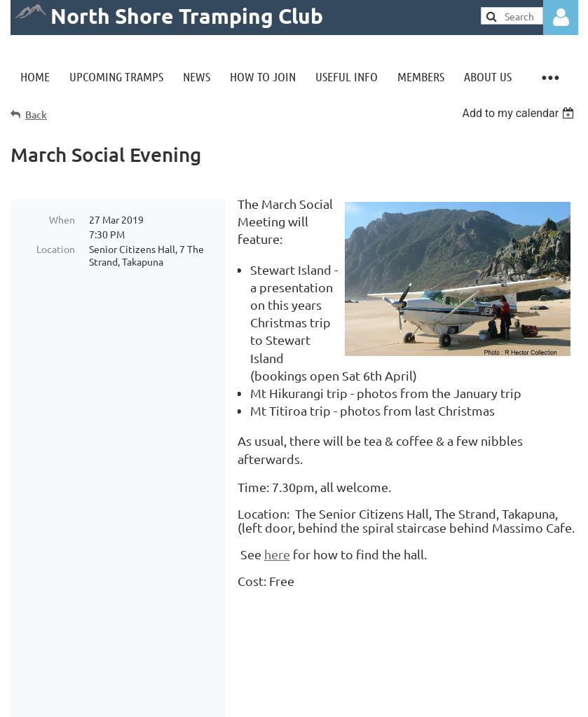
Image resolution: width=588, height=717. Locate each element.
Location (56, 249)
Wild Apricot (410, 699)
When (62, 219)
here (277, 554)
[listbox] (520, 113)
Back (36, 115)
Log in (561, 18)
